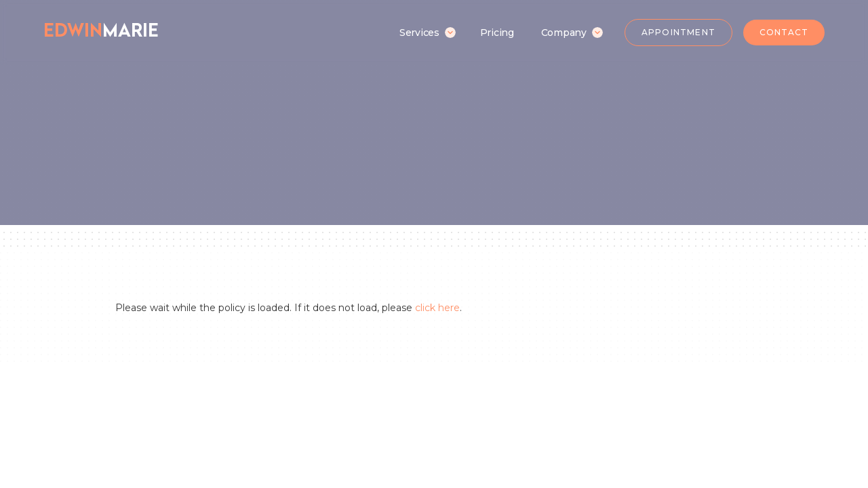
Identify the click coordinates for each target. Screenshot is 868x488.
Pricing (497, 33)
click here (437, 308)
